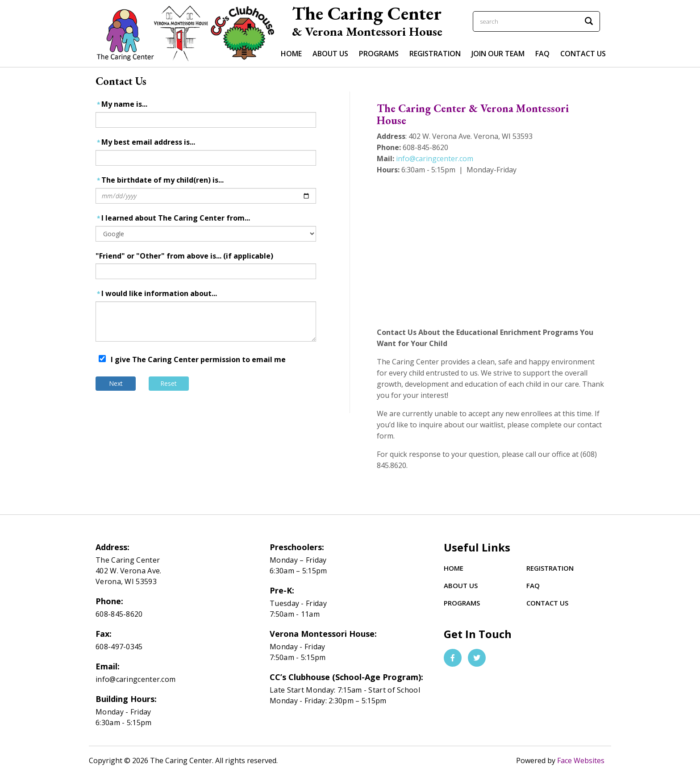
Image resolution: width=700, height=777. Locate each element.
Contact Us (583, 54)
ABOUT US (330, 54)
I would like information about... (156, 294)
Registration (435, 54)
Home (291, 54)
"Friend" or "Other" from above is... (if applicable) (184, 256)
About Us (461, 585)
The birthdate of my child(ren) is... (160, 180)
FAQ (542, 54)
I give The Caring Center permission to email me (198, 359)
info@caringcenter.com (435, 159)
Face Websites (581, 760)
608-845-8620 (119, 614)
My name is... (121, 104)
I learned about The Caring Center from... (173, 218)
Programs (462, 603)
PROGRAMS (379, 54)
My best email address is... (145, 142)
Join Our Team (498, 54)
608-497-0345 (119, 647)
